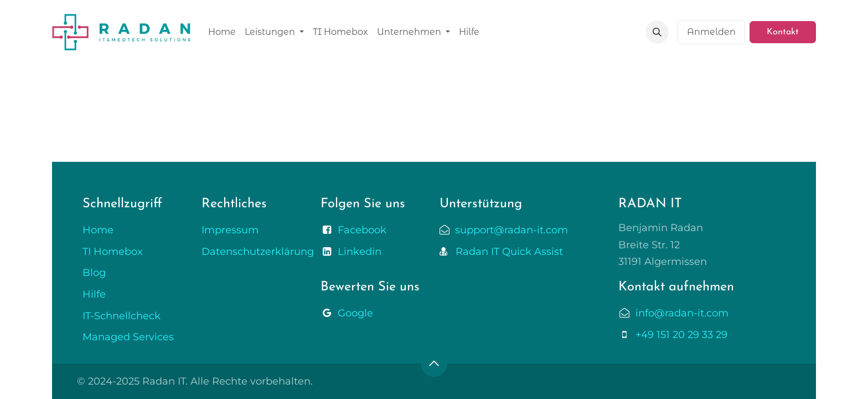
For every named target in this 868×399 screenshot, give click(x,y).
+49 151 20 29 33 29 (681, 335)
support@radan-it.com (509, 230)
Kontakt (783, 32)
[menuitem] (222, 32)
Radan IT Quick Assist (505, 252)
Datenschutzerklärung (258, 252)
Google (355, 313)
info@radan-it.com (682, 313)
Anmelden (711, 32)
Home (98, 230)
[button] (657, 32)
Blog (94, 273)
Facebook (362, 230)
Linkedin (360, 252)
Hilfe (94, 294)
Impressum (230, 230)
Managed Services (128, 337)
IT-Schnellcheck (122, 316)
